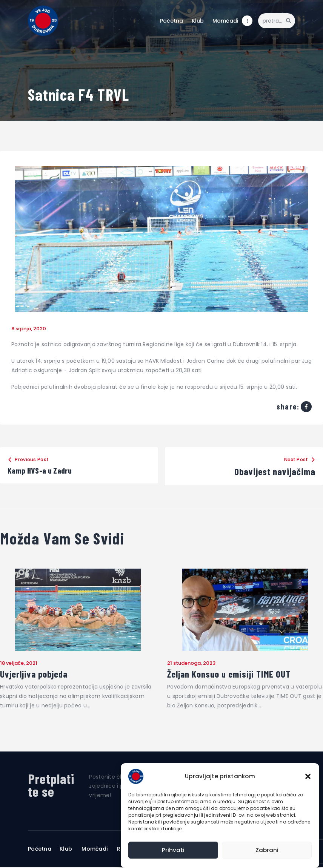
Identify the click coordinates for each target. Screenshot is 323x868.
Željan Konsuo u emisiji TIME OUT (232, 675)
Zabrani (267, 850)
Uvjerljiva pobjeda (35, 675)
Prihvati (173, 850)
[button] (308, 776)
